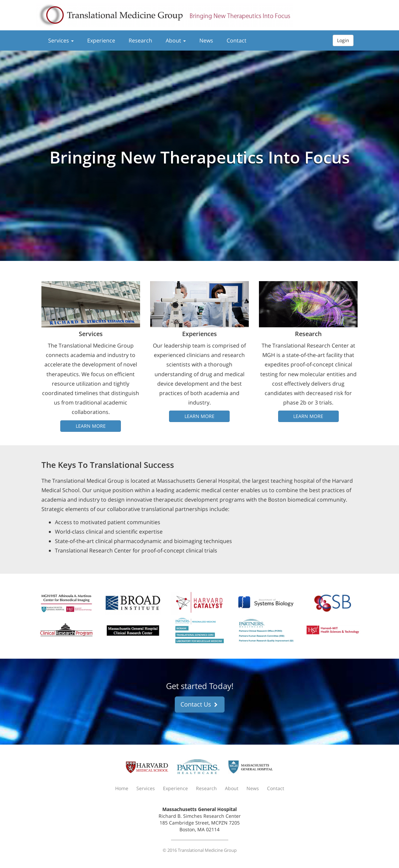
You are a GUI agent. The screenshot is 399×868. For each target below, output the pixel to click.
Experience (101, 40)
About (176, 40)
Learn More (91, 426)
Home (122, 788)
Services (61, 40)
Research (140, 40)
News (206, 40)
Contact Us (200, 704)
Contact (237, 40)
